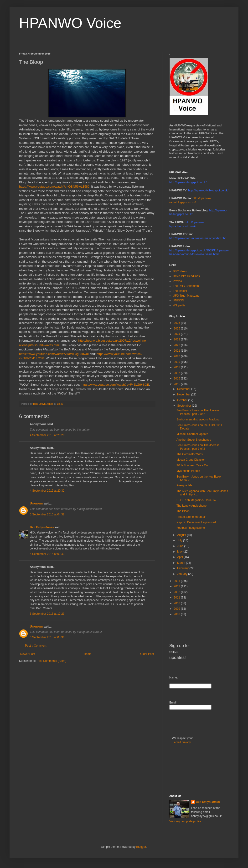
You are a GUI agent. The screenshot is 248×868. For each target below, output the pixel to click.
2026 (177, 323)
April (180, 557)
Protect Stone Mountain (191, 517)
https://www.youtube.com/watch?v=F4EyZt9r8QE (115, 385)
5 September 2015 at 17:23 (47, 614)
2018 (177, 367)
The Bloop (183, 511)
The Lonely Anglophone (191, 506)
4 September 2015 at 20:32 (47, 491)
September (185, 406)
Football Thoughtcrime (191, 528)
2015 (177, 384)
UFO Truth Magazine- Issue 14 (196, 500)
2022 (177, 345)
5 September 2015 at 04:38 (47, 514)
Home (88, 654)
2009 (177, 609)
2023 (177, 339)
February (183, 568)
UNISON (178, 300)
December (184, 389)
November (184, 394)
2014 (177, 581)
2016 (177, 379)
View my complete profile (185, 821)
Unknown (36, 504)
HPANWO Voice (70, 23)
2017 (177, 373)
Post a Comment (36, 646)
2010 (177, 603)
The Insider (180, 291)
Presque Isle (184, 485)
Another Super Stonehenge (194, 440)
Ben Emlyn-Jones (42, 527)
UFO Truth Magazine (186, 296)
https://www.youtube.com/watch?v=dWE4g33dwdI (54, 354)
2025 (177, 329)
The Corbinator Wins (190, 454)
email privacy (182, 742)
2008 (177, 614)
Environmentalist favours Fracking (198, 419)
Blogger (141, 847)
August (182, 535)
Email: (173, 703)
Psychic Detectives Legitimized (196, 522)
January (183, 574)
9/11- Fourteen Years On (192, 465)
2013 (177, 586)
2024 (177, 334)
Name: (173, 678)
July (180, 540)
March (182, 563)
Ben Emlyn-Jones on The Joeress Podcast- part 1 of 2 (198, 447)
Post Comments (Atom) (51, 661)
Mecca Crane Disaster (191, 460)
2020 (177, 356)
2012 (177, 592)
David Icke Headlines (186, 276)
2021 (177, 351)
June (181, 546)
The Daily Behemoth (186, 286)
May (180, 552)
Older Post (147, 654)
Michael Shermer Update (192, 434)
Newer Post (28, 654)
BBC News (180, 271)
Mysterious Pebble (188, 471)
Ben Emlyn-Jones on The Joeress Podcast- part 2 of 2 (198, 412)
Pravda (177, 281)
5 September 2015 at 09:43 (47, 554)
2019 (177, 362)
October (183, 400)
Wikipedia (179, 305)
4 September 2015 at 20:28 (47, 435)
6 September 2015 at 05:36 (47, 637)
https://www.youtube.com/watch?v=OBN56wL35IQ (54, 187)
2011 (177, 598)
